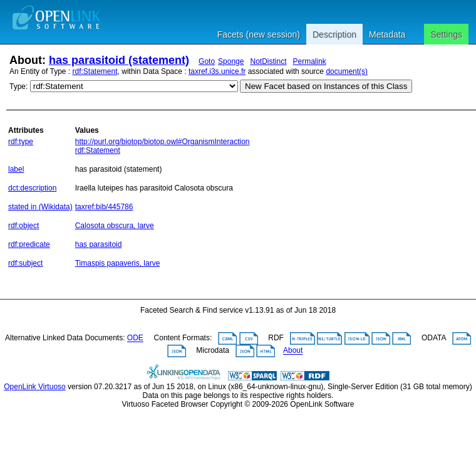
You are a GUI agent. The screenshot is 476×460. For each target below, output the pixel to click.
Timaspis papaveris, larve (118, 263)
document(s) (347, 71)
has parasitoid (99, 244)
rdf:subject (25, 263)
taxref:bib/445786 (104, 207)
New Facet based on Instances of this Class (326, 86)
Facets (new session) (259, 34)
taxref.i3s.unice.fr (217, 71)
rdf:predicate (29, 244)
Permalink (310, 61)
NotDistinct (268, 61)
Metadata (387, 34)
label (16, 169)
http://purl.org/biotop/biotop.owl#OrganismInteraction (163, 142)
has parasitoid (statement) (119, 60)
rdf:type (21, 142)
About (293, 351)
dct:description (32, 188)
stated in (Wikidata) (40, 207)
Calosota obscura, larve (115, 226)
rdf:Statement (95, 71)
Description (334, 34)
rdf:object (23, 226)
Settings (446, 34)
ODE (135, 338)
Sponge (231, 61)
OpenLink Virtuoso (35, 387)
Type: (18, 86)
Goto (207, 61)
